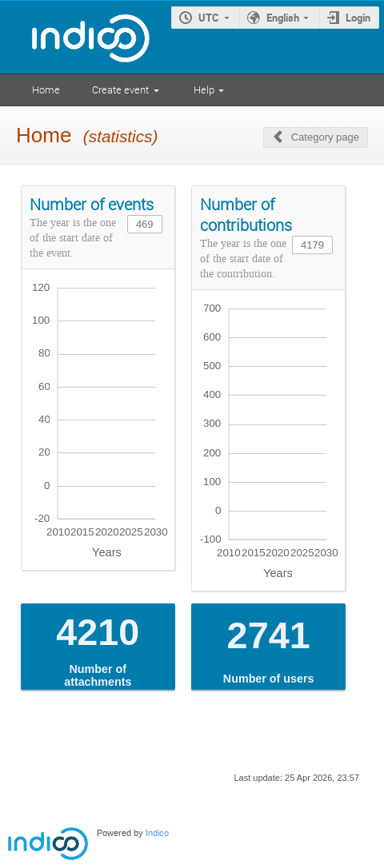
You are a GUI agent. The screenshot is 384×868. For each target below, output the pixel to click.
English (283, 18)
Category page (325, 137)
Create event (120, 90)
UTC (209, 18)
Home (46, 90)
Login (358, 18)
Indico (157, 833)
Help (204, 90)
